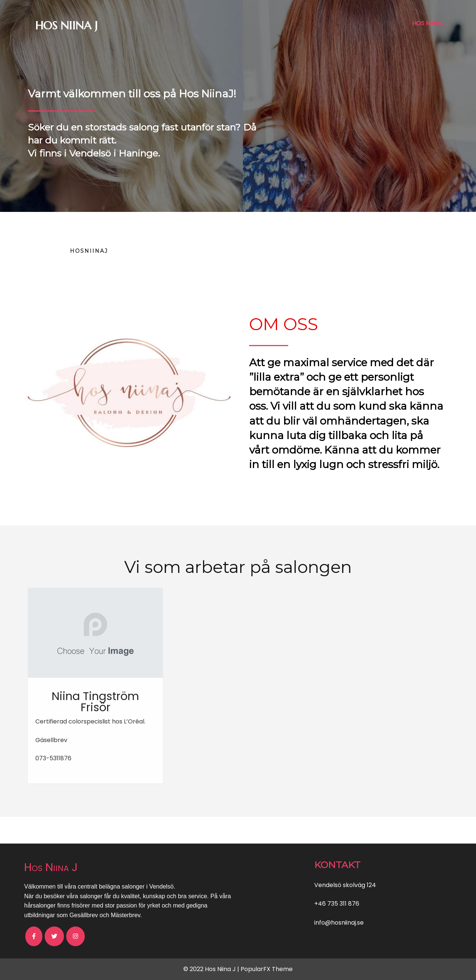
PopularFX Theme (267, 969)
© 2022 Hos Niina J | (212, 969)
